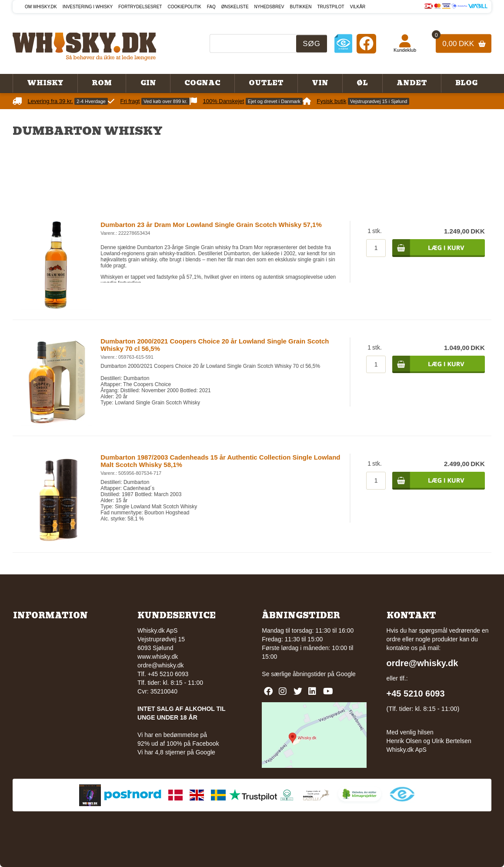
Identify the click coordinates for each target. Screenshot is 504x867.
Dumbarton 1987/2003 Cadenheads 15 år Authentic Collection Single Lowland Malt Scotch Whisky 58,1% (220, 461)
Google (346, 674)
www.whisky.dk (158, 657)
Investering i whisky (88, 7)
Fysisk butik (331, 101)
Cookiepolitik (184, 7)
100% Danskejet (224, 101)
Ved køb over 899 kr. (165, 101)
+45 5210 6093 (416, 694)
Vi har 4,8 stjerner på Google (176, 752)
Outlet (266, 83)
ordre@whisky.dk (161, 665)
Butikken (300, 7)
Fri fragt (130, 101)
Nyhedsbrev (269, 7)
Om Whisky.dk (41, 7)
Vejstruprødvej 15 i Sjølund (379, 101)
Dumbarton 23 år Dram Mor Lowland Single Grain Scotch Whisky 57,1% (211, 225)
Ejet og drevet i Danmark (274, 101)
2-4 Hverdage (91, 101)
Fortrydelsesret (140, 7)
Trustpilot (330, 7)
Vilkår (358, 7)
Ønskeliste (235, 7)
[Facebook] (366, 43)
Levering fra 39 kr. (50, 101)
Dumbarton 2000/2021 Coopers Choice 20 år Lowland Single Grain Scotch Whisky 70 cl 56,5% (215, 345)
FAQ (211, 7)
